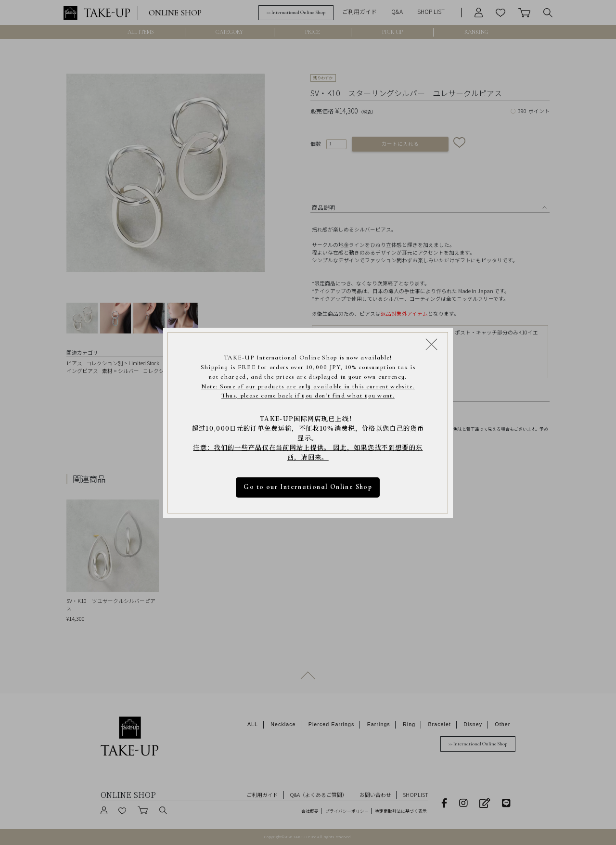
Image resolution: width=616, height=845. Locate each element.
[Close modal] (431, 344)
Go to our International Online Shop (308, 487)
